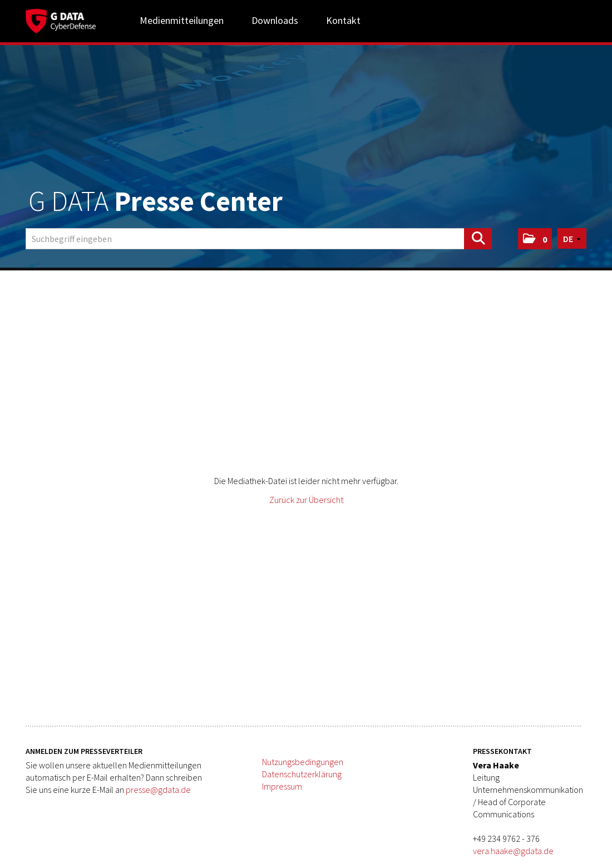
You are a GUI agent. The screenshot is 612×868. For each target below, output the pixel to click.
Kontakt (343, 20)
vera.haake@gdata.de (513, 851)
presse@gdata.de (158, 790)
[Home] (61, 19)
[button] (535, 239)
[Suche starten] (478, 239)
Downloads (275, 20)
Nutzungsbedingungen (303, 762)
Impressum (282, 786)
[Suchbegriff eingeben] (259, 239)
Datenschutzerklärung (302, 774)
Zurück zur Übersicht (306, 500)
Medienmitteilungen (182, 20)
